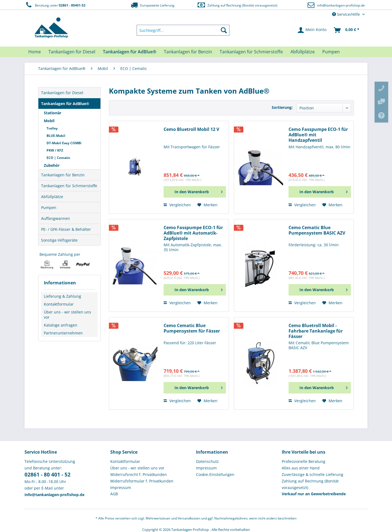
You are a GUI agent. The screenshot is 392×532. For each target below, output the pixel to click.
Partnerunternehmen (63, 333)
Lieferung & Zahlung (62, 296)
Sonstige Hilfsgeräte (59, 240)
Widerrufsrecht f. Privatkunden (139, 474)
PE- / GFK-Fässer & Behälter (66, 229)
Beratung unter (55, 5)
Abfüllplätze (52, 197)
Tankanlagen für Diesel (62, 93)
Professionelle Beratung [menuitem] (304, 461)
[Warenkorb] (347, 30)
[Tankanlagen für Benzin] (188, 52)
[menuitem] (183, 30)
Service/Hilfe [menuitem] (347, 14)
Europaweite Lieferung (152, 5)
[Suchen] (224, 30)
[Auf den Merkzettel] (207, 205)
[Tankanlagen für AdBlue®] (130, 52)
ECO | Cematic (58, 158)
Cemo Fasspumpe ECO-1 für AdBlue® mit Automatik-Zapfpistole (193, 233)
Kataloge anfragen (61, 325)
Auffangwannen (56, 218)
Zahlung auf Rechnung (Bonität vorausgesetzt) (237, 5)
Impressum (121, 488)
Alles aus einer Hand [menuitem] (301, 468)
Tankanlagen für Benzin (63, 175)
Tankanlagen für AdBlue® (65, 104)
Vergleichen (177, 205)
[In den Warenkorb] (195, 192)
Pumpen (49, 207)
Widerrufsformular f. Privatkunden (142, 481)
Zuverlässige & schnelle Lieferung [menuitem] (313, 474)
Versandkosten (189, 518)
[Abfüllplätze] (303, 52)
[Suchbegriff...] (183, 30)
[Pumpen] (331, 52)
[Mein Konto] (312, 30)
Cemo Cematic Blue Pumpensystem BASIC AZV (317, 230)
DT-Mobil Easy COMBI (64, 143)
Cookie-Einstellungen (215, 474)
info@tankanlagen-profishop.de (341, 5)
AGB (114, 494)
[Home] (35, 52)
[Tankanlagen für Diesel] (72, 52)
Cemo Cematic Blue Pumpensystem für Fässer (192, 328)
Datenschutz (207, 461)
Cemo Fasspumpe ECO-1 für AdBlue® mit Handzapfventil (318, 135)
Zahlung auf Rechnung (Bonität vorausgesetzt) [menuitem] (310, 484)
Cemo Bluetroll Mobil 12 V (191, 129)
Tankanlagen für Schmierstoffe (69, 186)
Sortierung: (282, 107)
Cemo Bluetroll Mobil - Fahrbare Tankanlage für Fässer (316, 331)
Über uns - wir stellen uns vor (68, 315)
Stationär (53, 113)
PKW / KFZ (55, 150)
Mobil (49, 121)
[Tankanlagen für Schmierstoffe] (251, 52)
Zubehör (52, 165)
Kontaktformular (59, 304)
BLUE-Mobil (56, 136)
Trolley (52, 128)
